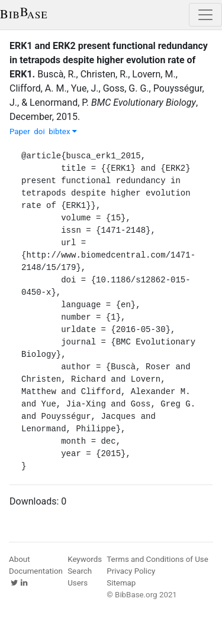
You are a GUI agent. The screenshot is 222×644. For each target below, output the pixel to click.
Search (80, 571)
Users (78, 583)
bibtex (63, 131)
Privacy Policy (131, 571)
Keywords (85, 559)
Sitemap (121, 583)
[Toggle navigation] (205, 15)
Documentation (36, 571)
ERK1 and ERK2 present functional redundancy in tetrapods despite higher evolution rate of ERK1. (109, 60)
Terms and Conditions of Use (157, 559)
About (20, 559)
